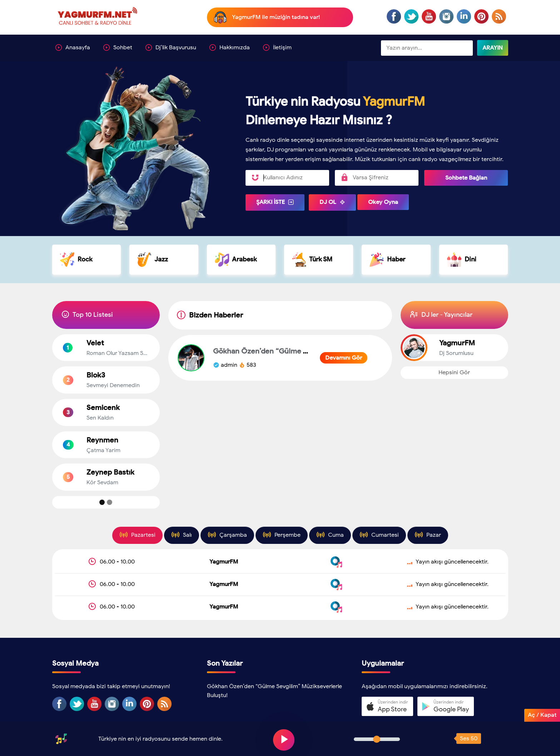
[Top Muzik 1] (102, 502)
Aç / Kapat (542, 715)
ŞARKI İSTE (275, 202)
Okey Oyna (383, 202)
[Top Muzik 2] (110, 502)
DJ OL (332, 202)
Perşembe (282, 535)
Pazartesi (137, 535)
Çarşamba (227, 535)
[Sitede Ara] (427, 48)
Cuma (330, 535)
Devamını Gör (344, 358)
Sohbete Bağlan (466, 178)
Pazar (428, 535)
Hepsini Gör (454, 372)
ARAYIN (493, 48)
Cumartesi (379, 535)
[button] (387, 706)
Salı (182, 535)
